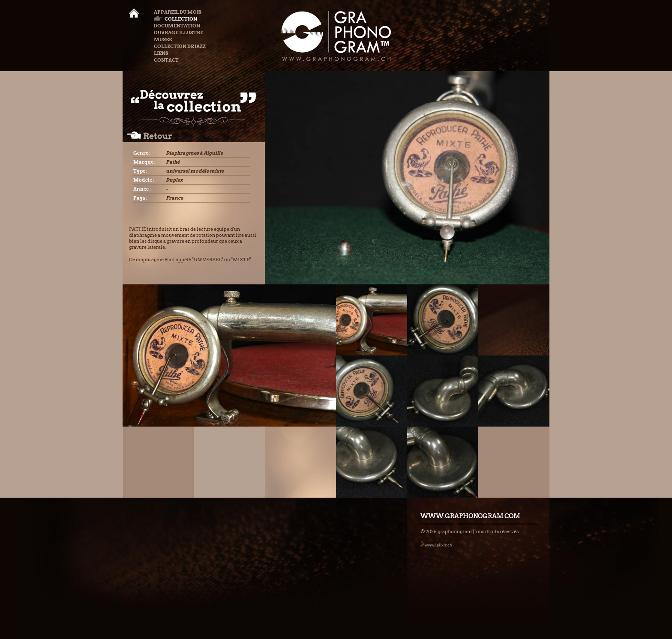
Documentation (177, 26)
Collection (175, 19)
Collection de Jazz (180, 46)
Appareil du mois (178, 12)
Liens (161, 53)
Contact (166, 60)
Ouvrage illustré (178, 33)
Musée (163, 39)
